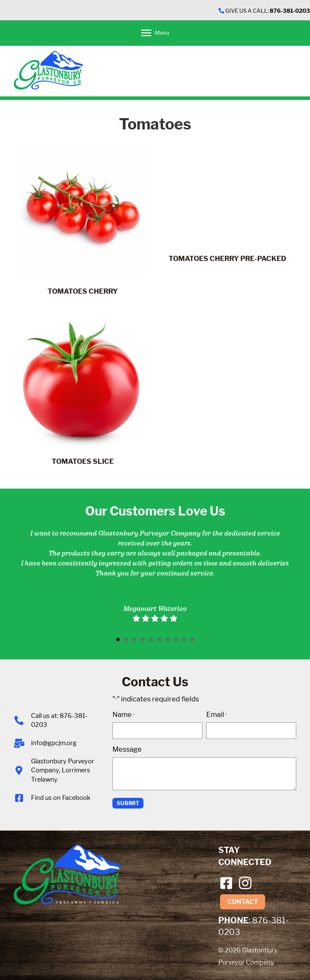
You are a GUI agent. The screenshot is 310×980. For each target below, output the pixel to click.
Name (123, 715)
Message (127, 749)
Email (217, 715)
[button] (118, 639)
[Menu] (155, 33)
